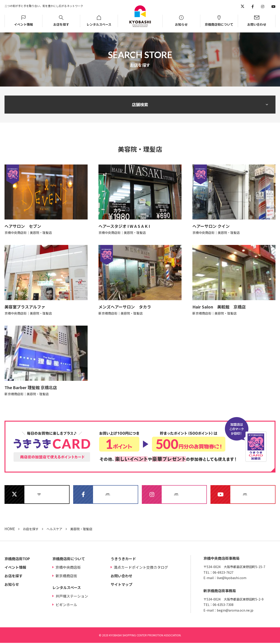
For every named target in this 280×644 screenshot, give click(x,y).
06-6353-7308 (223, 606)
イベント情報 (23, 24)
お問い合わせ (257, 24)
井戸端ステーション (72, 597)
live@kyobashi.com (232, 579)
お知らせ (181, 24)
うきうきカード (123, 560)
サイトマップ (121, 585)
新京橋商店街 (66, 577)
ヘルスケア (54, 530)
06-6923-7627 (223, 573)
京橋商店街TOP (17, 560)
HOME (10, 530)
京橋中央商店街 (68, 568)
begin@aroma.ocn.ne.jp (235, 611)
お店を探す (61, 24)
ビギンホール (66, 606)
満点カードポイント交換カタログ (141, 568)
